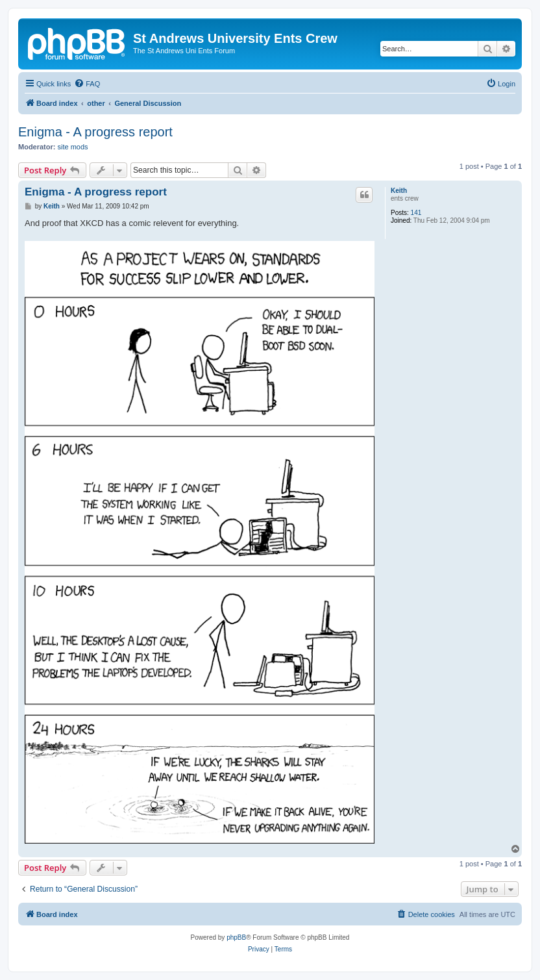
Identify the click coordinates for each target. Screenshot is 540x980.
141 (416, 213)
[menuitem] (87, 84)
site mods (73, 147)
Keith (399, 191)
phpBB (236, 937)
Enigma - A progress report (95, 132)
